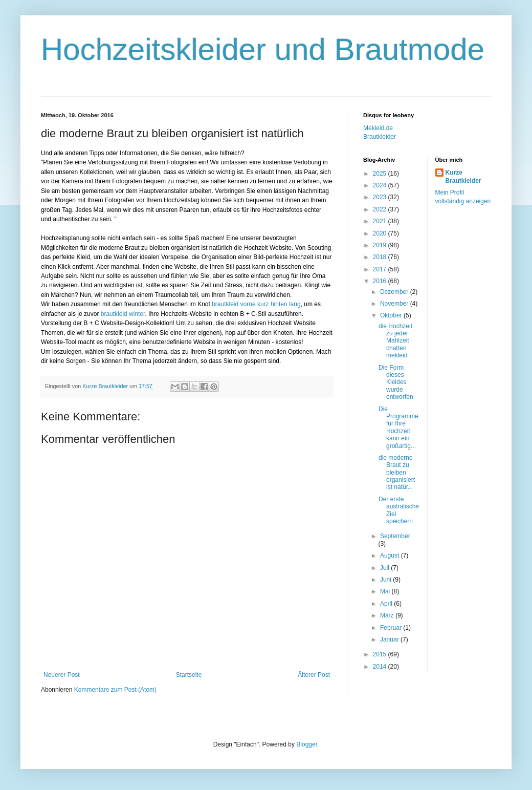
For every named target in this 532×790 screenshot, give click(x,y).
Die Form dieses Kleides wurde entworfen (396, 382)
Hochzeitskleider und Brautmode (263, 49)
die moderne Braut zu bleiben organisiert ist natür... (397, 473)
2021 (381, 221)
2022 (381, 209)
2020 (381, 233)
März (388, 615)
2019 (381, 245)
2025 (381, 174)
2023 (381, 197)
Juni (386, 580)
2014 (381, 667)
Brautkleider (380, 137)
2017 (381, 269)
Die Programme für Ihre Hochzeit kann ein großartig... (398, 428)
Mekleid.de (378, 128)
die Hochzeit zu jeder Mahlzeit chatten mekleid (395, 341)
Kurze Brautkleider (463, 177)
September (395, 536)
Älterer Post (314, 675)
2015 (381, 654)
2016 (381, 281)
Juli (385, 568)
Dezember (395, 292)
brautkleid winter (123, 314)
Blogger (307, 744)
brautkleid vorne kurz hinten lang (256, 304)
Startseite (189, 675)
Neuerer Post (62, 675)
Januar (390, 639)
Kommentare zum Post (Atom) (115, 690)
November (395, 304)
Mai (386, 591)
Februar (392, 628)
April (387, 604)
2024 (381, 185)
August (391, 556)
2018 (381, 257)
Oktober (392, 315)
